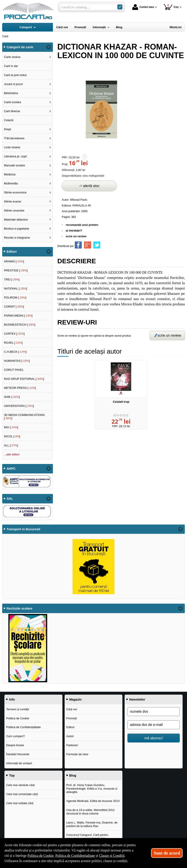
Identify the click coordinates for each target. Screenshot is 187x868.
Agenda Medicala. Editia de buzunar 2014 (93, 801)
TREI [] (12, 279)
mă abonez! (154, 738)
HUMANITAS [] (17, 361)
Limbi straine (12, 147)
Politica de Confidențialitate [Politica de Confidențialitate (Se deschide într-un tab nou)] (75, 856)
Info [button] (12, 699)
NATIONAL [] (16, 288)
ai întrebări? (74, 231)
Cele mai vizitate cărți (20, 803)
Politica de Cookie (18, 718)
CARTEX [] (14, 334)
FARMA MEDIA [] (18, 316)
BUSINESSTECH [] (20, 325)
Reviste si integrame (17, 238)
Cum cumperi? (16, 736)
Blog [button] (73, 775)
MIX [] (11, 427)
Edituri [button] (12, 252)
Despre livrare (15, 745)
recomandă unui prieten (82, 225)
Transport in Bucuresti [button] (23, 529)
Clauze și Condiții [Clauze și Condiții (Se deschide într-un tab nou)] (112, 856)
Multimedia (11, 183)
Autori (70, 736)
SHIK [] (12, 397)
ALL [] (11, 445)
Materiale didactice (16, 220)
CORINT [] (14, 307)
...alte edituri (12, 454)
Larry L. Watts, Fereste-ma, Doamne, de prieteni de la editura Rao (92, 824)
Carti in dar (11, 66)
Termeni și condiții (18, 709)
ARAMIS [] (14, 261)
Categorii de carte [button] (20, 47)
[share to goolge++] (88, 245)
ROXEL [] (13, 343)
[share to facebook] (78, 245)
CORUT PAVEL (14, 370)
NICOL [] (12, 436)
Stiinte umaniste (14, 211)
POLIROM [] (15, 298)
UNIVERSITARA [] (19, 406)
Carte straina (12, 57)
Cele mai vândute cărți (20, 785)
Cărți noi (72, 709)
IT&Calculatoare (14, 138)
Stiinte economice (15, 192)
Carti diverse (12, 111)
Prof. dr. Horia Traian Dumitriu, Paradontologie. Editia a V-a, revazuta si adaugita (92, 788)
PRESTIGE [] (16, 270)
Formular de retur (77, 754)
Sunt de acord (167, 853)
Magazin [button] (75, 699)
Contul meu (143, 7)
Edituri (70, 727)
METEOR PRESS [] (20, 388)
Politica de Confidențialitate (23, 727)
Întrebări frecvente (18, 754)
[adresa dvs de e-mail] (154, 725)
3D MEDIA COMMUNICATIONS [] (24, 417)
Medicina (10, 174)
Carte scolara (12, 102)
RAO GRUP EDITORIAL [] (24, 379)
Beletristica (11, 93)
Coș (171, 7)
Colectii (9, 120)
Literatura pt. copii (15, 156)
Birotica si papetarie (17, 229)
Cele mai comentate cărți (22, 794)
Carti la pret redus (15, 75)
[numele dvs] (154, 712)
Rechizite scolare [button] (20, 608)
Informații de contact (19, 763)
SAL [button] (10, 499)
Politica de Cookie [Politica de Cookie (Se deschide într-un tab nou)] (41, 856)
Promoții (72, 718)
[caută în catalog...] (87, 7)
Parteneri (72, 745)
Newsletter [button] (137, 699)
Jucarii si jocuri (13, 84)
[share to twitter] (97, 245)
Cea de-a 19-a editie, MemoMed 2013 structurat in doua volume (91, 812)
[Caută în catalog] (120, 7)
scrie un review (76, 236)
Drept (7, 129)
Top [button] (12, 775)
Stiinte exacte (13, 201)
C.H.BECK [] (15, 352)
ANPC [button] (11, 469)
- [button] (49, 47)
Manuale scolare (14, 165)
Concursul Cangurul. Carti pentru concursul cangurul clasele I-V (87, 837)
